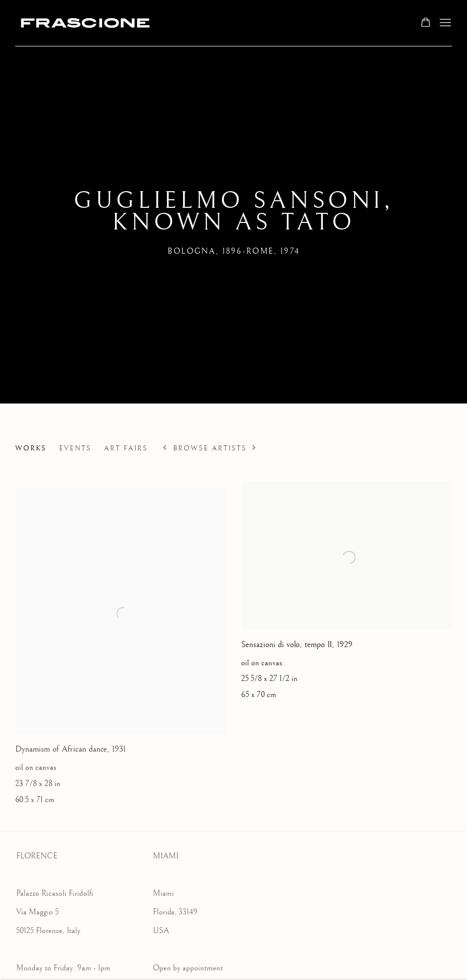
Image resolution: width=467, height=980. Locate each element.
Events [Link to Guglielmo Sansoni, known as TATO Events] (75, 448)
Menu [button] (444, 23)
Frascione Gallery (86, 23)
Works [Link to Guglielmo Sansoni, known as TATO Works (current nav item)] (31, 448)
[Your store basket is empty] (426, 23)
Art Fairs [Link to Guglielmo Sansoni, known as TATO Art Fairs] (126, 448)
